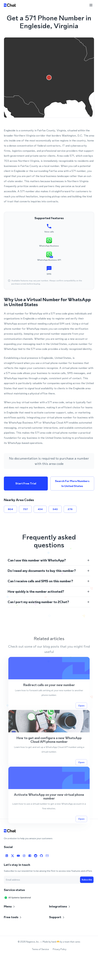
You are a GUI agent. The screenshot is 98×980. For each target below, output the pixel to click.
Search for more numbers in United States (72, 483)
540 (55, 509)
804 (10, 509)
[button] (49, 560)
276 (70, 509)
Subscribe (87, 880)
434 (40, 509)
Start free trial (26, 483)
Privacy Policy (60, 949)
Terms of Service (40, 949)
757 (25, 509)
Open (81, 718)
